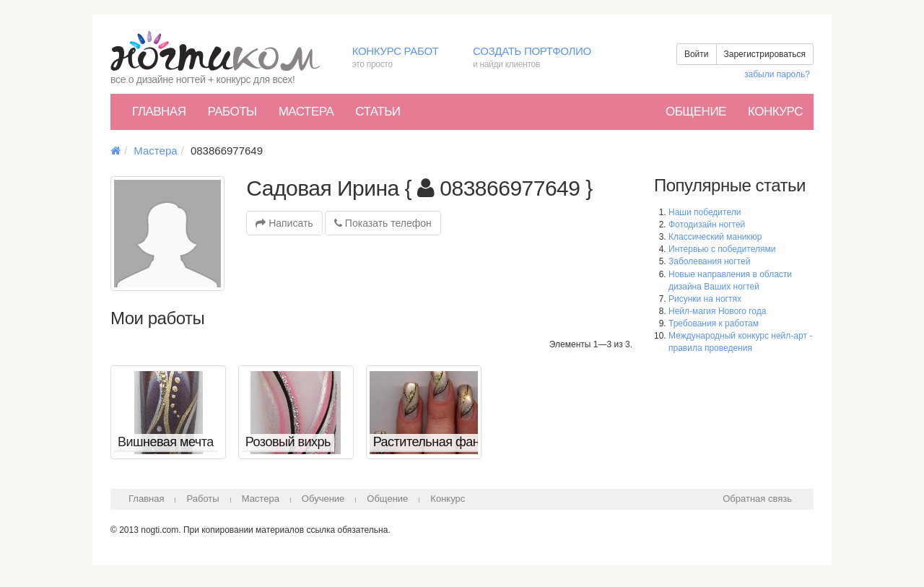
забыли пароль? (777, 74)
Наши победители (705, 212)
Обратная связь (757, 499)
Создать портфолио (542, 58)
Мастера (306, 112)
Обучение (323, 499)
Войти (697, 54)
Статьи (378, 112)
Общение (696, 112)
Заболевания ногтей (709, 261)
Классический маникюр (715, 237)
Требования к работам (714, 323)
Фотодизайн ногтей (707, 225)
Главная (159, 112)
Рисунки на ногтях (705, 299)
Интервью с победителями (722, 249)
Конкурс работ (402, 58)
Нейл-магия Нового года (717, 311)
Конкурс (775, 112)
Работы (232, 112)
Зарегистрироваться (765, 54)
